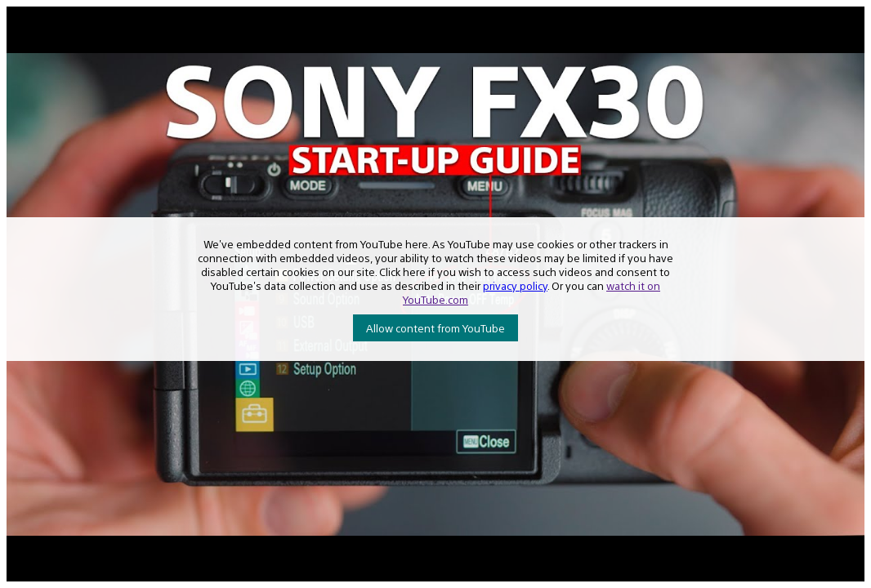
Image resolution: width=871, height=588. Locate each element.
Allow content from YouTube (435, 328)
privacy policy (515, 285)
